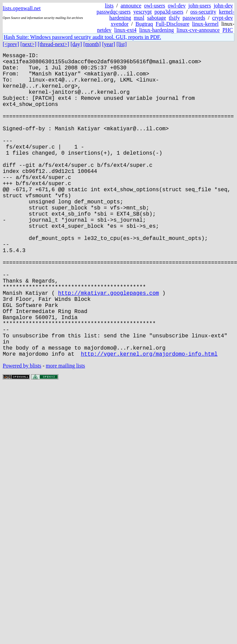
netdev (104, 30)
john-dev (223, 6)
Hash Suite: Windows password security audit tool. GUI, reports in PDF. (82, 37)
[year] (108, 44)
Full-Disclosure (173, 24)
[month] (92, 44)
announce (131, 6)
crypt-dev (223, 18)
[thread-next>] (53, 44)
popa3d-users (169, 12)
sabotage (157, 18)
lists (109, 6)
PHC (228, 30)
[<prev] (11, 44)
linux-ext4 (125, 30)
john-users (200, 6)
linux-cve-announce (198, 30)
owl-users (155, 6)
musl (139, 18)
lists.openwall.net (22, 8)
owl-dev (177, 6)
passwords (194, 18)
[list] (121, 44)
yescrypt (142, 12)
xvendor (120, 24)
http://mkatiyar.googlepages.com (108, 347)
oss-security (203, 12)
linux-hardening (157, 30)
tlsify (174, 18)
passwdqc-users (114, 12)
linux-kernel (205, 24)
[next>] (28, 44)
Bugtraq (144, 24)
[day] (76, 44)
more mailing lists (65, 433)
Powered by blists (22, 433)
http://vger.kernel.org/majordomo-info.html (149, 421)
